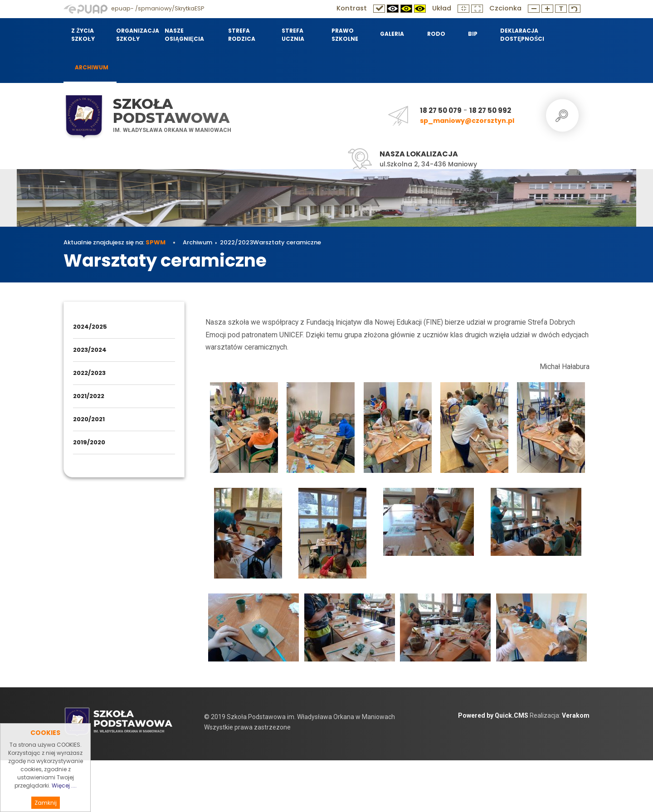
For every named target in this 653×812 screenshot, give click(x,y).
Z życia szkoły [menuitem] (83, 35)
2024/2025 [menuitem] (90, 378)
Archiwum (197, 294)
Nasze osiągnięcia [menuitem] (184, 35)
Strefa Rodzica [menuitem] (242, 35)
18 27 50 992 (490, 110)
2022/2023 (236, 294)
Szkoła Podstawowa (171, 111)
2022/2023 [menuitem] (89, 425)
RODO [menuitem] (436, 34)
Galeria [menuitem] (392, 34)
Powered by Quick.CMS (493, 767)
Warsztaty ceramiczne (287, 294)
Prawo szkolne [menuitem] (345, 35)
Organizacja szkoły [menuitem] (135, 35)
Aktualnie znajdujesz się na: (115, 294)
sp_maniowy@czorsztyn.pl (467, 121)
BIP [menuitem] (473, 34)
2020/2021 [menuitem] (89, 471)
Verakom (576, 767)
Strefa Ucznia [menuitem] (293, 35)
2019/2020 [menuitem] (89, 494)
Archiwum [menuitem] (92, 67)
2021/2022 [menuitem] (89, 448)
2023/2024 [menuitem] (90, 401)
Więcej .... (64, 795)
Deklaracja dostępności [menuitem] (521, 35)
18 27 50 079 (441, 110)
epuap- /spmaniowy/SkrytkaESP (134, 8)
